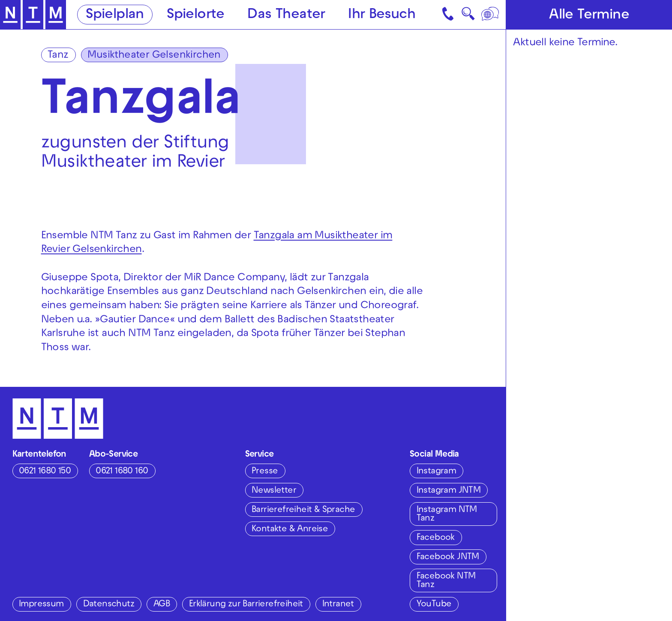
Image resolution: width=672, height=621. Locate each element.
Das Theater (286, 15)
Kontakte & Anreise (290, 529)
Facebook (436, 538)
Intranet (338, 604)
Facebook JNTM (448, 557)
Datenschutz (109, 604)
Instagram (436, 472)
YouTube (434, 604)
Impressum (41, 604)
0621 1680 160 (122, 472)
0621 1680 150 (45, 472)
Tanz (58, 56)
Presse (265, 472)
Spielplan (115, 15)
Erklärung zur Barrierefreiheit (246, 604)
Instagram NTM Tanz (447, 514)
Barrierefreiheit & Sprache (303, 510)
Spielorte (196, 15)
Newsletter (274, 491)
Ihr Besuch (382, 15)
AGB (162, 604)
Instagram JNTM (449, 491)
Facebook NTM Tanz (446, 581)
